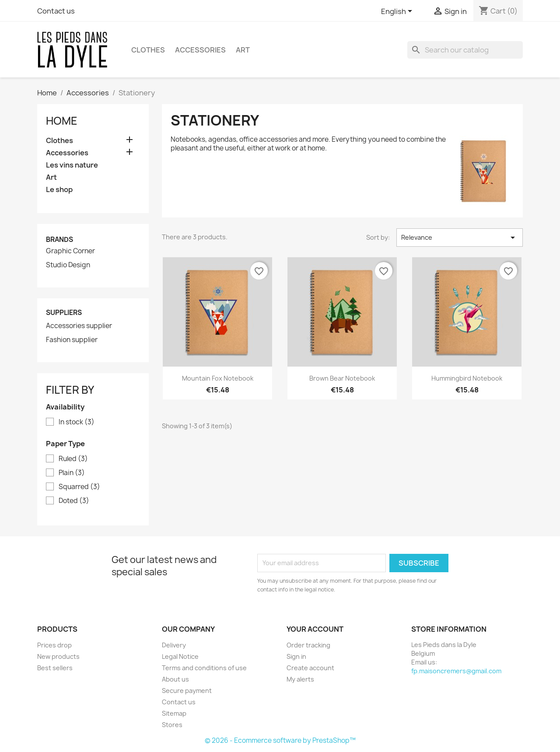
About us (175, 679)
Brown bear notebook (342, 378)
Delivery (174, 645)
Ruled (73, 459)
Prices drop (54, 645)
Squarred (79, 487)
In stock (77, 422)
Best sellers (55, 668)
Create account (310, 668)
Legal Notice (180, 656)
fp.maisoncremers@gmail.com (456, 671)
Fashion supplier (72, 340)
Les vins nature (72, 165)
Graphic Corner (70, 251)
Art (243, 50)
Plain (72, 473)
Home (62, 121)
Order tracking (308, 645)
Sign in (296, 656)
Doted (74, 501)
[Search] (465, 50)
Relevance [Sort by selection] (460, 238)
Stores (172, 725)
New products (58, 656)
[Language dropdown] (398, 12)
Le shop (59, 190)
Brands (59, 240)
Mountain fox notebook (218, 378)
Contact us (56, 11)
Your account (315, 629)
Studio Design (68, 265)
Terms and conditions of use (204, 668)
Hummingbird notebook (467, 378)
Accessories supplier (79, 326)
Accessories (200, 50)
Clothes (148, 50)
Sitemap (174, 713)
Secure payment (187, 691)
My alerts (300, 679)
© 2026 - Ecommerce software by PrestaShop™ (280, 740)
